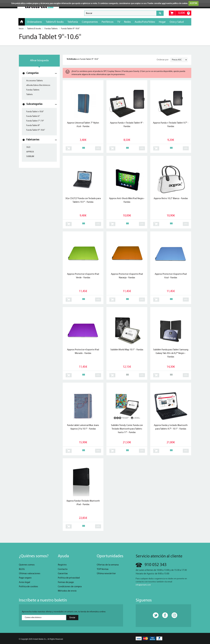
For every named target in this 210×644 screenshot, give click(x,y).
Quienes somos (27, 565)
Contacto (63, 569)
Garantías (63, 574)
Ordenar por (163, 60)
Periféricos (108, 22)
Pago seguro (25, 578)
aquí (164, 3)
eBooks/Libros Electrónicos (38, 85)
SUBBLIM (30, 156)
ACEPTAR (194, 3)
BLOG (22, 569)
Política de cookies (28, 587)
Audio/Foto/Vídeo (145, 22)
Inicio (22, 22)
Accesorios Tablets (35, 81)
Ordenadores (34, 22)
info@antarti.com (143, 585)
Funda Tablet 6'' (33, 116)
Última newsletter (106, 574)
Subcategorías (34, 104)
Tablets (30, 95)
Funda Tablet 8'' (33, 125)
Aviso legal (24, 582)
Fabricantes (33, 140)
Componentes (90, 22)
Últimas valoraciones (30, 574)
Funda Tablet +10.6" (35, 112)
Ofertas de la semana (108, 565)
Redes (127, 22)
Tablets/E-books (55, 22)
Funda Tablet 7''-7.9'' (35, 121)
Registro (62, 565)
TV (119, 22)
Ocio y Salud (177, 22)
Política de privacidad (69, 578)
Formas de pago (66, 582)
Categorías (32, 73)
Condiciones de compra (70, 587)
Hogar (162, 22)
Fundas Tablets (33, 90)
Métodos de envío (67, 591)
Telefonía (73, 22)
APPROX (30, 152)
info (98, 148)
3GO (28, 147)
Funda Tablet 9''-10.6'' (36, 130)
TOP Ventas (103, 569)
